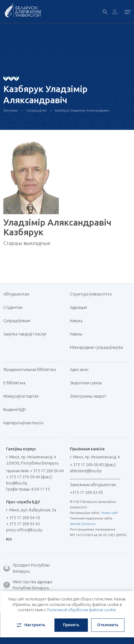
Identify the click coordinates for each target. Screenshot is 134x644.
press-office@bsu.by (24, 530)
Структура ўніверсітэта (91, 294)
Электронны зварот (88, 396)
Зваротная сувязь (86, 383)
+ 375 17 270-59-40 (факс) (29, 477)
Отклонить (108, 625)
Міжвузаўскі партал (23, 396)
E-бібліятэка (16, 383)
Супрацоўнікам (17, 321)
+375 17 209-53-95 (86, 493)
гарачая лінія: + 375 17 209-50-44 (35, 471)
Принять (71, 625)
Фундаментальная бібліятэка (32, 370)
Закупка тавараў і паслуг (25, 334)
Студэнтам (13, 307)
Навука (78, 321)
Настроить (30, 625)
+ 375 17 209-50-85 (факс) (93, 465)
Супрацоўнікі (36, 110)
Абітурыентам (18, 294)
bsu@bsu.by (17, 483)
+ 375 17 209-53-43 (23, 524)
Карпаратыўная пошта (25, 423)
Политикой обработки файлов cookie (81, 610)
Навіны (76, 334)
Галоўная (11, 110)
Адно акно (79, 370)
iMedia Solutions (83, 524)
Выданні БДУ (15, 410)
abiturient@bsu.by (86, 471)
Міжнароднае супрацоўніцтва (98, 347)
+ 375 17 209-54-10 (23, 518)
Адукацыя (78, 307)
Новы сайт (110, 513)
